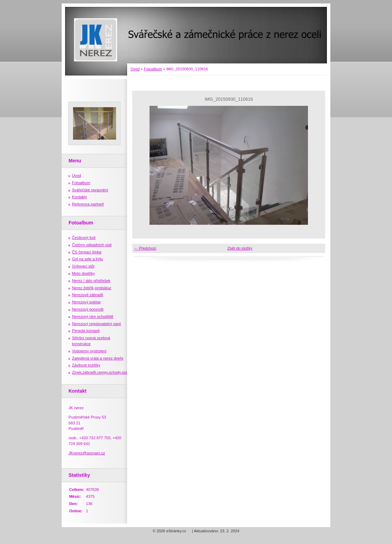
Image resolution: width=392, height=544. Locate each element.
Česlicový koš (84, 238)
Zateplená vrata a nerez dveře (98, 358)
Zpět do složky (240, 248)
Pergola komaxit (86, 331)
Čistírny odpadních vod (92, 245)
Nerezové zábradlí (88, 295)
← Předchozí (145, 248)
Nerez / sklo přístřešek (91, 281)
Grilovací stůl (83, 266)
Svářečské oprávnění (90, 190)
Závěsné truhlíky (86, 365)
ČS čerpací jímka (87, 252)
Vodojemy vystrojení (89, 351)
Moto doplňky (84, 273)
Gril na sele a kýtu (87, 259)
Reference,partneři (88, 204)
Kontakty (80, 197)
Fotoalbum (153, 69)
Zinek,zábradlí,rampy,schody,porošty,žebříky (110, 372)
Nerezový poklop (86, 302)
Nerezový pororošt (88, 309)
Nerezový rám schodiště (93, 316)
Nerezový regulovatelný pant (96, 324)
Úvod (135, 69)
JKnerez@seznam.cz (87, 453)
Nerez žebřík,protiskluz (92, 288)
